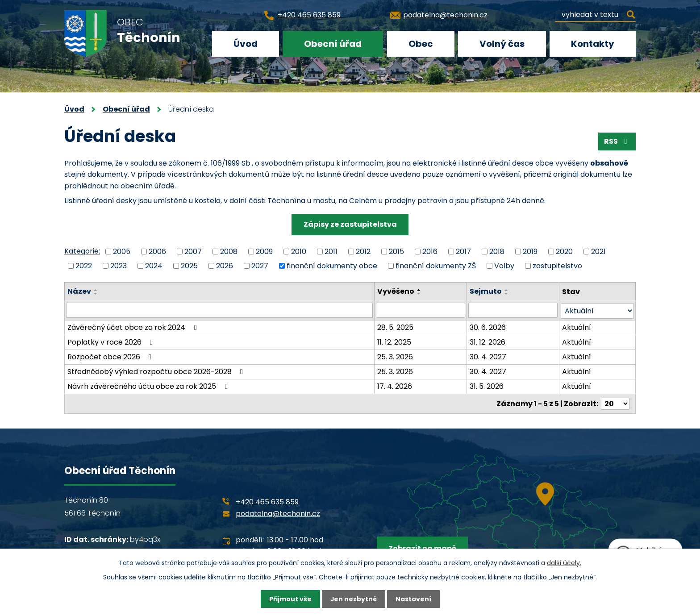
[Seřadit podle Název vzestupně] (96, 290)
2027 (260, 266)
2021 (598, 251)
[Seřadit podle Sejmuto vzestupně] (507, 290)
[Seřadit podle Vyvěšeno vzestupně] (419, 290)
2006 (157, 251)
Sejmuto (486, 291)
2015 (396, 251)
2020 (564, 251)
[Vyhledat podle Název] (219, 310)
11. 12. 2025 (394, 342)
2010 (299, 251)
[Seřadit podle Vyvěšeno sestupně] (419, 294)
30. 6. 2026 (488, 327)
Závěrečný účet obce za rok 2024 (133, 327)
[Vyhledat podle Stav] (597, 310)
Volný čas (502, 44)
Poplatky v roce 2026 (112, 342)
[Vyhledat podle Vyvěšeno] (421, 310)
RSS (617, 141)
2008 (229, 251)
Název (79, 291)
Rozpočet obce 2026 (111, 356)
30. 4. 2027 (488, 356)
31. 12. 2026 (487, 342)
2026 (225, 266)
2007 (193, 251)
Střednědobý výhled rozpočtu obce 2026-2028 (157, 371)
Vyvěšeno (396, 291)
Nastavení (413, 599)
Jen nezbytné (353, 599)
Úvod (246, 44)
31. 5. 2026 (487, 386)
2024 (154, 266)
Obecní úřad (333, 44)
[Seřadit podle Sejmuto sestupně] (507, 294)
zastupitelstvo (557, 266)
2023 (119, 266)
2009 (264, 251)
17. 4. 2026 (395, 386)
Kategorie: (82, 251)
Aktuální (577, 327)
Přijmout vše (290, 599)
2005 (122, 251)
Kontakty (593, 44)
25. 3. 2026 (395, 356)
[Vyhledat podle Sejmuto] (513, 310)
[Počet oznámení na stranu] (615, 403)
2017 (463, 251)
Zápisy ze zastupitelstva (350, 224)
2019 (530, 251)
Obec (421, 44)
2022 (84, 266)
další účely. (564, 562)
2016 (430, 251)
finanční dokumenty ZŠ (436, 266)
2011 (331, 251)
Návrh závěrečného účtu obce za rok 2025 (149, 386)
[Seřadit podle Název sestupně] (96, 294)
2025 (189, 266)
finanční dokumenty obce (332, 266)
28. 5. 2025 (395, 327)
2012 (363, 251)
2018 (497, 251)
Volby (504, 266)
